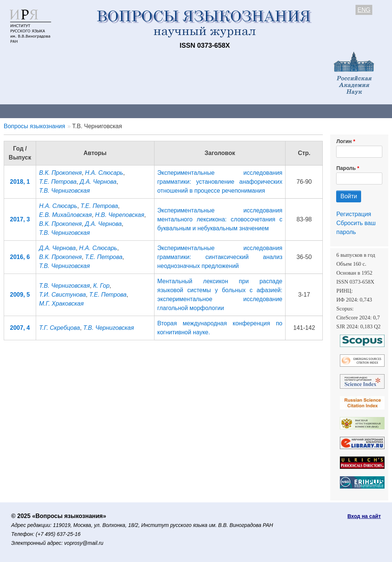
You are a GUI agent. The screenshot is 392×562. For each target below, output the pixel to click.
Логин (344, 141)
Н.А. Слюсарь (104, 173)
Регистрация (354, 214)
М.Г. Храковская (61, 304)
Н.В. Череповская (119, 215)
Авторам (105, 111)
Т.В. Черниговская (64, 191)
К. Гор (101, 286)
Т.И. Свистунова (63, 295)
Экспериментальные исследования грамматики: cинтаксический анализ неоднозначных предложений (220, 257)
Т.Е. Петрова (58, 182)
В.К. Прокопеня (60, 173)
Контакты (65, 111)
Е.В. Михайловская (65, 215)
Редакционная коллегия (320, 111)
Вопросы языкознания (34, 126)
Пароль (346, 168)
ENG (364, 10)
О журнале (22, 111)
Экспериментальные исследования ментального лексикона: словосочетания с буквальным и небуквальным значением (220, 219)
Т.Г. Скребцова (60, 328)
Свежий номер (152, 111)
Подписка (259, 111)
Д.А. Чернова (98, 182)
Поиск (376, 111)
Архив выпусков (208, 111)
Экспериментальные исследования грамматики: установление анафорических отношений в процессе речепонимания (220, 182)
